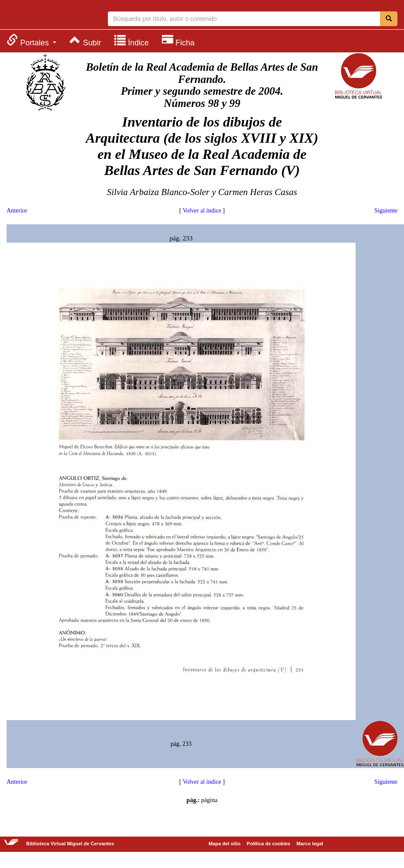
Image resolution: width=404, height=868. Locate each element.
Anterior (17, 211)
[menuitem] (31, 40)
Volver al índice (202, 211)
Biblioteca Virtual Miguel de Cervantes (41, 16)
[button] (31, 40)
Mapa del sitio (224, 844)
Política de (269, 844)
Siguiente (386, 211)
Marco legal (310, 844)
